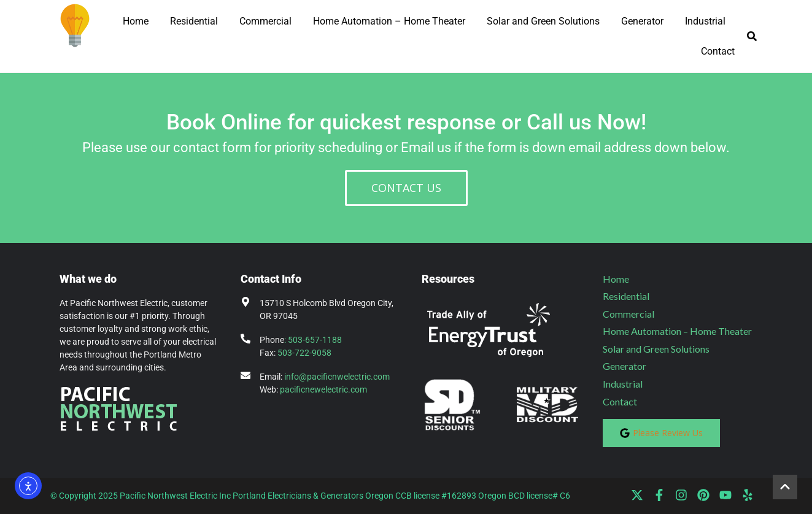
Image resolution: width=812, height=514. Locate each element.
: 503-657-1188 (313, 340)
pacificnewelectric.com (323, 389)
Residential (194, 21)
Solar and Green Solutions (543, 21)
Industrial (705, 21)
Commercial (265, 21)
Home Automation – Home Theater (389, 21)
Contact (718, 51)
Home (136, 21)
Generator (642, 21)
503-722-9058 (304, 353)
